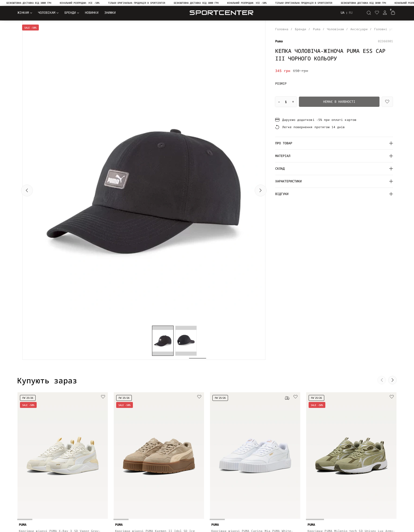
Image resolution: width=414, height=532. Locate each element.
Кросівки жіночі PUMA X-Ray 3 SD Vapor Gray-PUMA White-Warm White (60, 373)
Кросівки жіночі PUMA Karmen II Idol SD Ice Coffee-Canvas (155, 373)
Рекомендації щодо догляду (185, 490)
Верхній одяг (29, 464)
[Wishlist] (387, 102)
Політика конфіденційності (113, 464)
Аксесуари (26, 477)
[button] (27, 108)
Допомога (169, 483)
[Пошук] (369, 13)
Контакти (169, 457)
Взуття (23, 470)
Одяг (21, 457)
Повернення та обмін (180, 464)
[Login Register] (385, 13)
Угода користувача (106, 470)
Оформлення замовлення (182, 477)
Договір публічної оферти (112, 477)
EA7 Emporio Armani (251, 477)
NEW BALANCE (244, 464)
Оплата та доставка (179, 470)
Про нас (96, 457)
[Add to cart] (100, 386)
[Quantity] (286, 102)
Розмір (281, 84)
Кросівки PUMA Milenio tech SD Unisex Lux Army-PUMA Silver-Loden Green (351, 374)
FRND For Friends (249, 457)
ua (343, 13)
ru (351, 13)
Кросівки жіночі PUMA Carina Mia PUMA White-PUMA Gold (252, 374)
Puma (237, 470)
